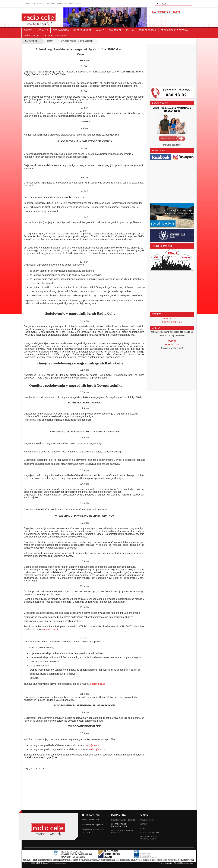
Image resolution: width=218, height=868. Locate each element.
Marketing (41, 4)
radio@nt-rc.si (93, 745)
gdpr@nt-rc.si (51, 629)
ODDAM (172, 341)
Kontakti (50, 4)
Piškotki (177, 863)
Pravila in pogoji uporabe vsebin (149, 838)
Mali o (130, 30)
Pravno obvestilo (165, 863)
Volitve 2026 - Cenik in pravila (122, 832)
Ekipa (143, 828)
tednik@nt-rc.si (97, 749)
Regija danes (61, 30)
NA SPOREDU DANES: (166, 12)
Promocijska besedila (174, 30)
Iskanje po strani (188, 863)
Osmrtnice (115, 30)
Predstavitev (147, 820)
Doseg (144, 824)
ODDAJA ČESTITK (172, 318)
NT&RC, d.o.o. (41, 863)
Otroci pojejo (147, 30)
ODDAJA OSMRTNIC (172, 322)
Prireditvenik (61, 4)
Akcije (100, 30)
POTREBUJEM (172, 344)
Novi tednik (30, 4)
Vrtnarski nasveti (54, 35)
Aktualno (42, 30)
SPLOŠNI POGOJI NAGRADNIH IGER (119, 825)
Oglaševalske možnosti (123, 820)
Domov (28, 30)
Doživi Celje (31, 35)
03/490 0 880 (93, 820)
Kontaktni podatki (150, 833)
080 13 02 (86, 832)
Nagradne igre (83, 30)
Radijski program (75, 4)
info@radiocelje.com (94, 825)
